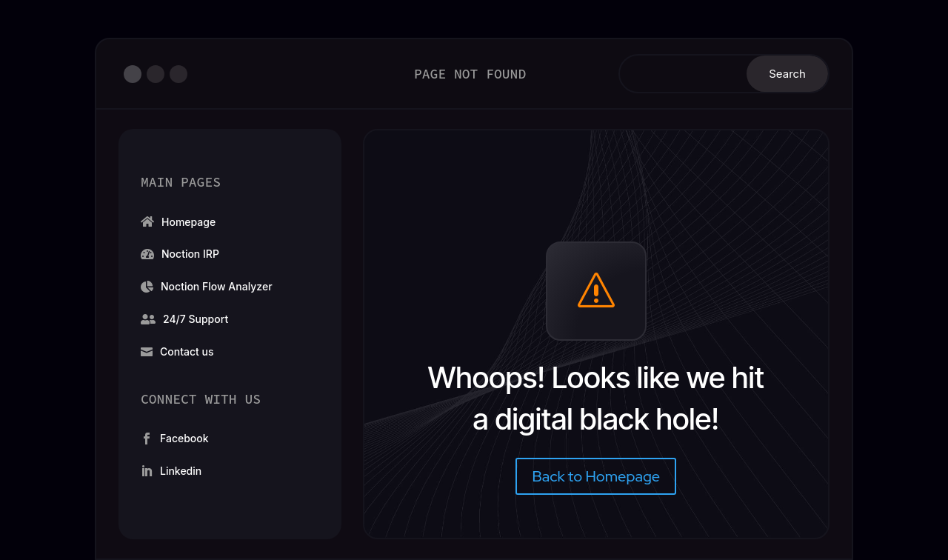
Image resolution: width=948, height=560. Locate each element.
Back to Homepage (596, 476)
